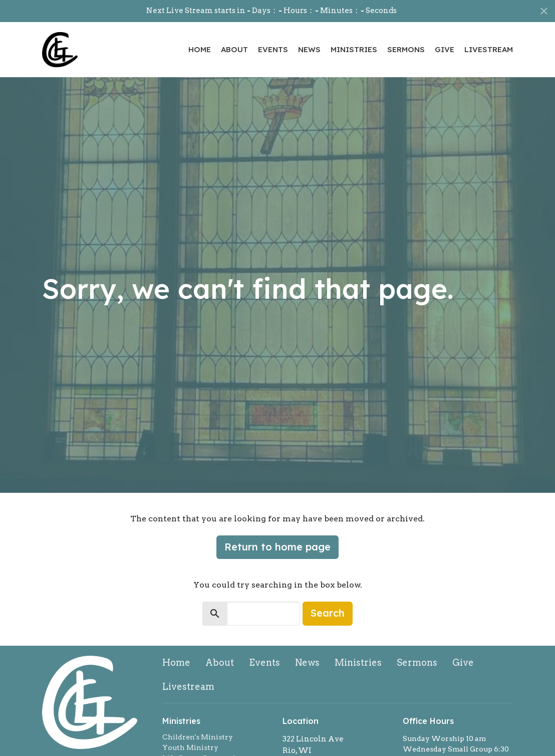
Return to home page (277, 547)
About (234, 49)
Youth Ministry (190, 747)
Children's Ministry (198, 737)
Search (328, 613)
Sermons (406, 49)
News (309, 49)
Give (445, 49)
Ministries (354, 49)
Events (273, 49)
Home (200, 49)
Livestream (489, 49)
